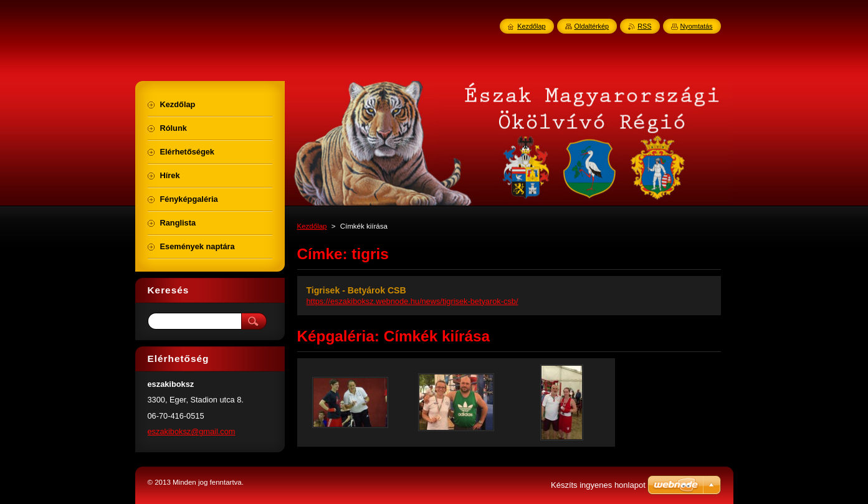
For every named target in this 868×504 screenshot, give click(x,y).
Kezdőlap (312, 226)
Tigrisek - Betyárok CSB (356, 290)
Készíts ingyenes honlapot (598, 485)
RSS (644, 26)
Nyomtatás (697, 26)
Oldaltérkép (592, 26)
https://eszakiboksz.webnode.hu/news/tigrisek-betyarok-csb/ (413, 301)
